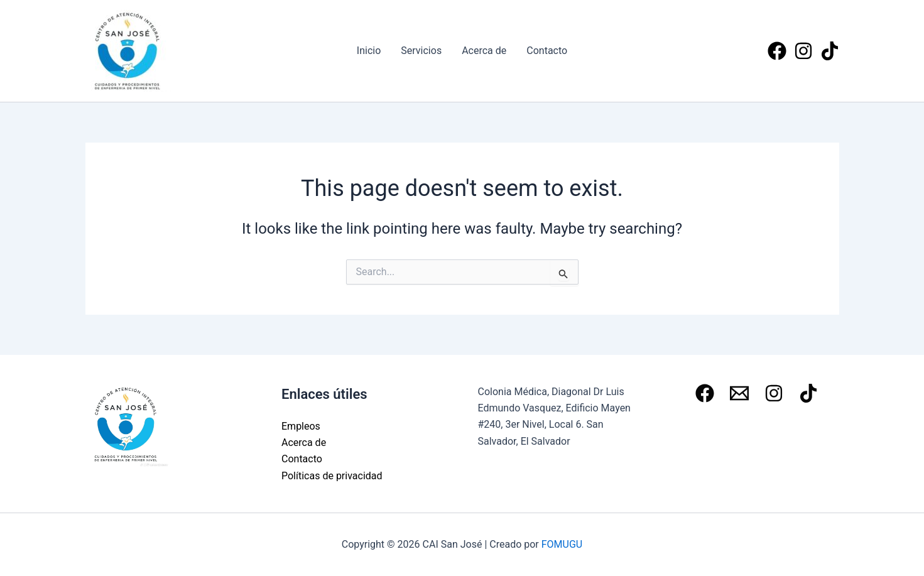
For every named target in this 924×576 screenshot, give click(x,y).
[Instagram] (803, 51)
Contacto (547, 51)
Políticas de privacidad (332, 476)
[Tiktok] (830, 51)
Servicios (421, 51)
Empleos (301, 426)
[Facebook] (777, 51)
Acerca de (484, 51)
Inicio (369, 51)
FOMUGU (562, 544)
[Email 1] (739, 393)
